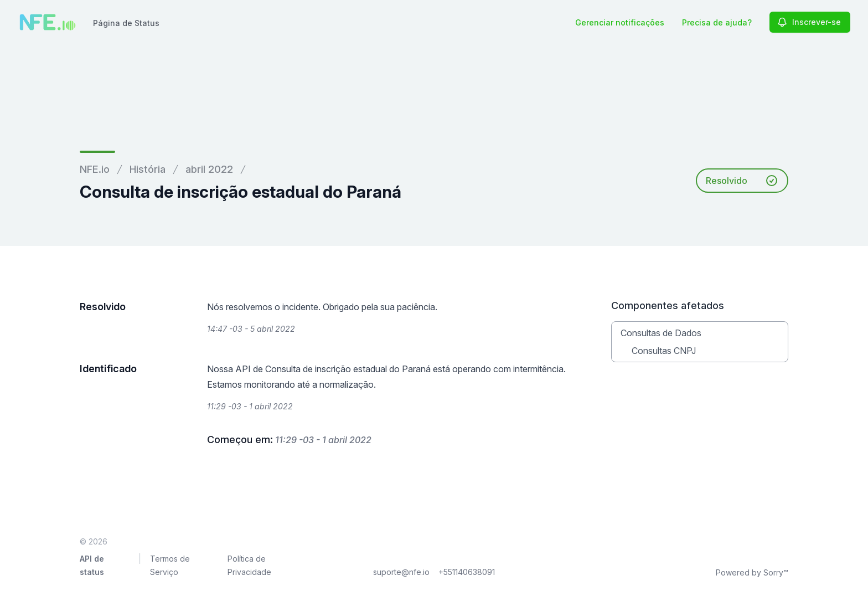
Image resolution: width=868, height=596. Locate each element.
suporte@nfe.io (401, 572)
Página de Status (126, 23)
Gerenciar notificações (620, 22)
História (148, 169)
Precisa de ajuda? (717, 22)
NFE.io (95, 169)
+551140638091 (467, 572)
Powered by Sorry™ (752, 572)
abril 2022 (209, 169)
